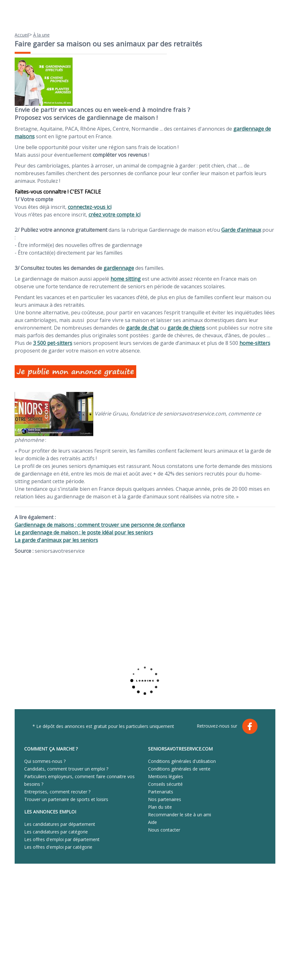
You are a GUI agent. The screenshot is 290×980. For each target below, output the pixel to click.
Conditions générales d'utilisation (182, 761)
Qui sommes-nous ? (45, 761)
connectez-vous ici (90, 207)
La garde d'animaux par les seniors (56, 540)
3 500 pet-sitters (53, 343)
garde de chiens (186, 328)
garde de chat (142, 328)
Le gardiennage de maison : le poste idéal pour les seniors (84, 532)
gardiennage (119, 268)
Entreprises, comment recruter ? (57, 792)
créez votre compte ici (114, 215)
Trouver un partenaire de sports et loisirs (66, 799)
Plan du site (160, 807)
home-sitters (255, 343)
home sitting (126, 279)
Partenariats (161, 792)
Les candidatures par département (60, 824)
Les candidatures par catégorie (56, 832)
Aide (152, 822)
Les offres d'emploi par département (62, 839)
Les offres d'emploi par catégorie (58, 847)
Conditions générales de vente (179, 769)
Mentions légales (166, 776)
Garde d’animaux (241, 230)
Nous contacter (164, 830)
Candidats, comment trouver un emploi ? (66, 769)
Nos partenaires (165, 799)
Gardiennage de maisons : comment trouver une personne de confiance (100, 525)
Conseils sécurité (165, 784)
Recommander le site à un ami (180, 815)
